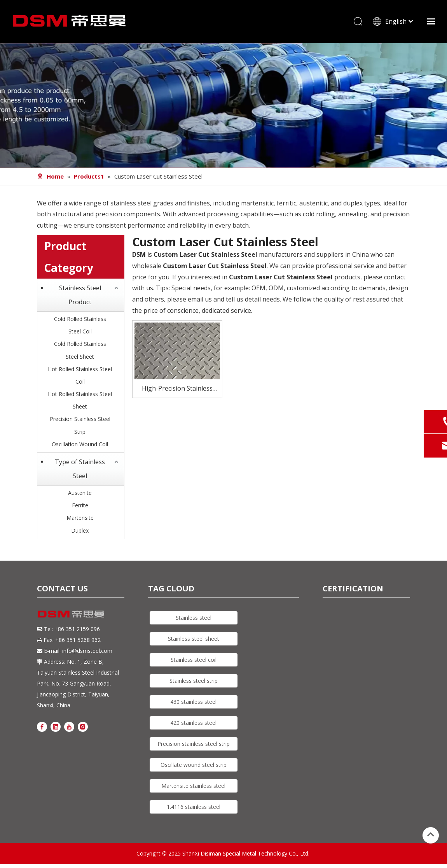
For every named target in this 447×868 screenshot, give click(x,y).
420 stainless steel (193, 723)
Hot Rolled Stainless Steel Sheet (80, 400)
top (431, 835)
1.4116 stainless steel (194, 807)
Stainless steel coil (194, 660)
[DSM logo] (71, 614)
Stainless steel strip (194, 681)
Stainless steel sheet (194, 639)
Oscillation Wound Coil (80, 444)
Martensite (80, 518)
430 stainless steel (193, 702)
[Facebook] (42, 726)
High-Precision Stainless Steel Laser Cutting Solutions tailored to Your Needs (177, 389)
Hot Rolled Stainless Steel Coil (80, 375)
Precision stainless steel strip (194, 744)
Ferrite (80, 505)
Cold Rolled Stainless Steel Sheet (80, 350)
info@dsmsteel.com (87, 651)
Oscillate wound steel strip (194, 765)
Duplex (80, 530)
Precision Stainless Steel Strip (80, 425)
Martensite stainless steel (193, 786)
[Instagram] (83, 726)
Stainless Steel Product (80, 295)
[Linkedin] (56, 726)
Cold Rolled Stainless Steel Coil (80, 325)
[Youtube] (69, 726)
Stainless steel (194, 618)
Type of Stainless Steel (80, 469)
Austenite (80, 493)
